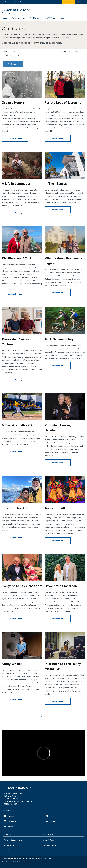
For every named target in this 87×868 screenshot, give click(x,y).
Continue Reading (18, 138)
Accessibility (16, 861)
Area (16, 51)
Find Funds (35, 18)
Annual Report (49, 840)
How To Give (49, 18)
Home (4, 18)
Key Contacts (9, 845)
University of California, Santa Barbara (17, 2)
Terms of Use (6, 861)
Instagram (10, 821)
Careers (6, 850)
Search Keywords (70, 51)
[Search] (79, 2)
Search (13, 64)
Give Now (69, 2)
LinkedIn (51, 821)
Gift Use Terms (50, 845)
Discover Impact (18, 18)
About (62, 18)
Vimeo (8, 827)
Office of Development (13, 840)
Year (5, 51)
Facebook (9, 816)
